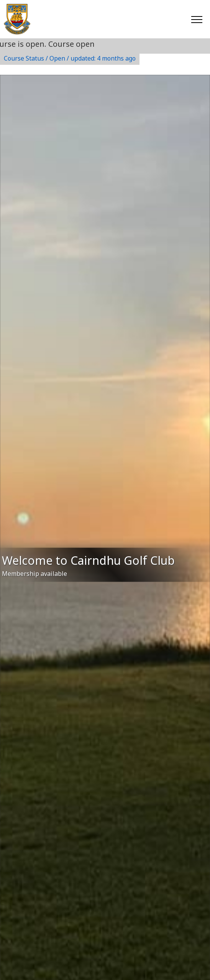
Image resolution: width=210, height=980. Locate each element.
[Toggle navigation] (196, 19)
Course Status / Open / (70, 58)
